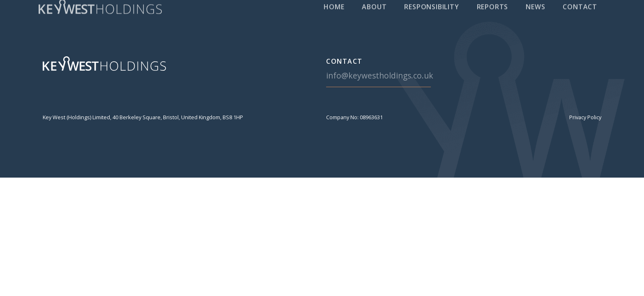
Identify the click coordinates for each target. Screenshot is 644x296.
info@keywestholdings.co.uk (380, 75)
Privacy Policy (585, 117)
